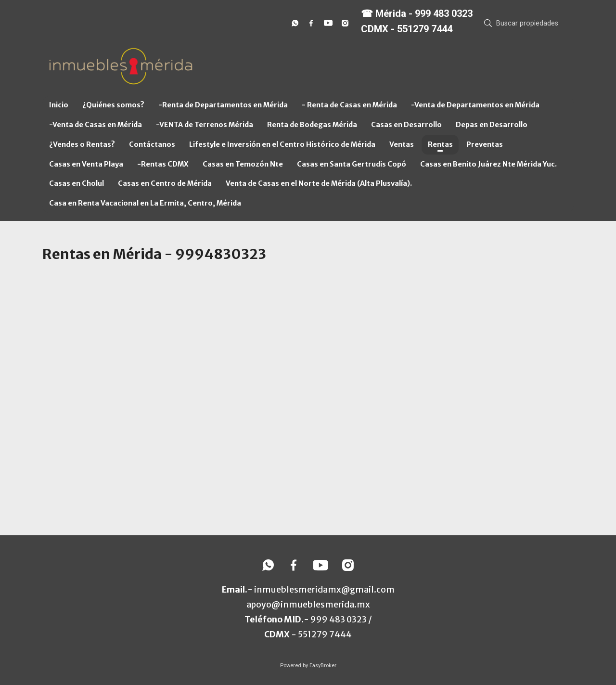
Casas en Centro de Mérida (165, 183)
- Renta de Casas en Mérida (349, 105)
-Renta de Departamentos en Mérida (223, 105)
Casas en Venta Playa (86, 164)
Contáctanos (152, 144)
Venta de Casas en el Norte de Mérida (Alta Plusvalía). (319, 183)
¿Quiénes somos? (113, 105)
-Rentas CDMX (163, 164)
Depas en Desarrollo (492, 125)
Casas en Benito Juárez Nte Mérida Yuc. (488, 164)
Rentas (440, 144)
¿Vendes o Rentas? (82, 144)
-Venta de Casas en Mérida (96, 125)
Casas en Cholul (77, 183)
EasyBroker (323, 666)
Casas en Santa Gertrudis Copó (352, 164)
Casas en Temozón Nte (243, 164)
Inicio (59, 105)
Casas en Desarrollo (406, 125)
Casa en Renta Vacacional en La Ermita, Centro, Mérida (145, 203)
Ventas (402, 144)
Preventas (485, 144)
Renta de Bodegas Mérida (312, 125)
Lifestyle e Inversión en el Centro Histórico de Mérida (282, 144)
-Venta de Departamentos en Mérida (475, 105)
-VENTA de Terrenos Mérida (205, 125)
